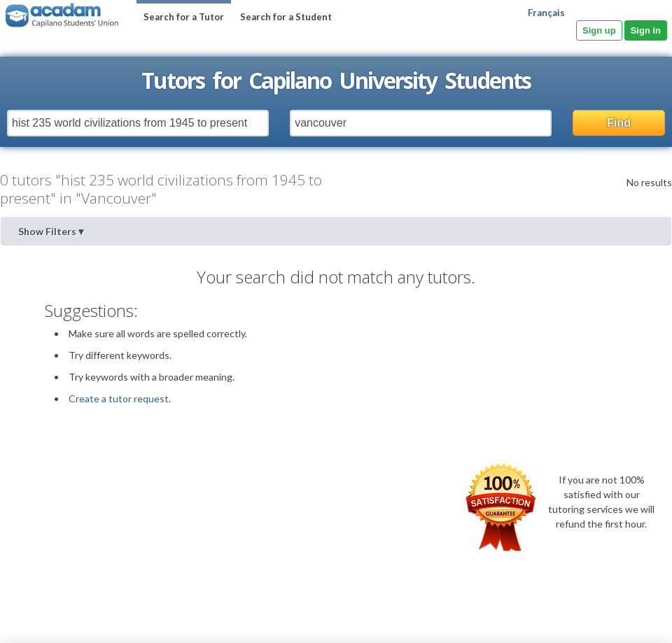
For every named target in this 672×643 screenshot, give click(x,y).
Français (546, 13)
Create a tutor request (119, 398)
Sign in (646, 30)
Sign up (599, 30)
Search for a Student (286, 17)
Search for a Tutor (184, 17)
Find (619, 123)
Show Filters (52, 231)
